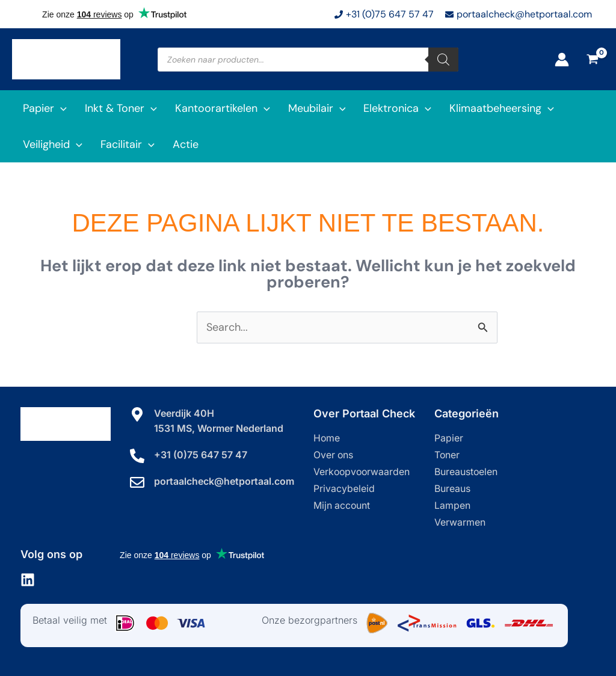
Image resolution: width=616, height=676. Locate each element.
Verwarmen (460, 523)
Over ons (334, 455)
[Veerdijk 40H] (137, 414)
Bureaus (452, 489)
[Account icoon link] (562, 60)
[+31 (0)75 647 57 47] (137, 455)
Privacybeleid (344, 489)
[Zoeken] (443, 60)
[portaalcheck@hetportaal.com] (137, 482)
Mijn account (342, 506)
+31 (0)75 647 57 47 (201, 454)
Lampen (452, 506)
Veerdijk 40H (184, 413)
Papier (449, 438)
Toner (447, 455)
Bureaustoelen (466, 472)
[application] (60, 108)
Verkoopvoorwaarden (363, 472)
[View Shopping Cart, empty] (593, 60)
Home (327, 438)
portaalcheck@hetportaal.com (224, 481)
